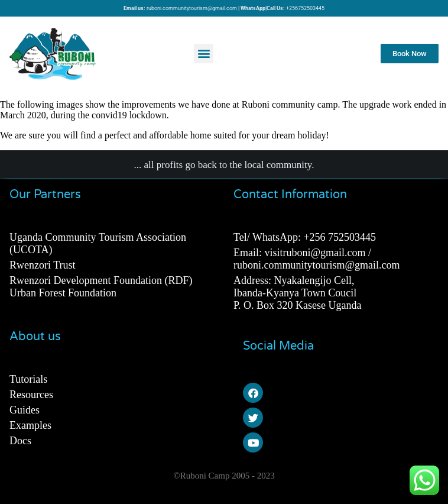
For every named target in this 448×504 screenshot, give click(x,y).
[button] (204, 54)
